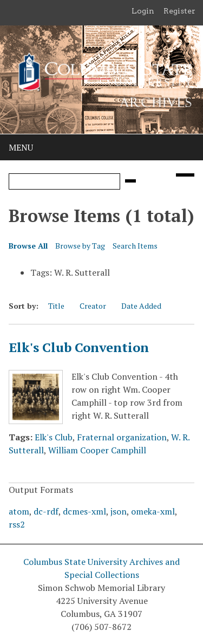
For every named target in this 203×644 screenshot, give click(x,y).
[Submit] (130, 181)
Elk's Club (54, 437)
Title (56, 306)
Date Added (141, 306)
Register (179, 11)
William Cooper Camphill (97, 450)
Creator (93, 306)
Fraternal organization (122, 437)
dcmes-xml (84, 511)
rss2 (17, 524)
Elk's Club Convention (79, 347)
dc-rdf (46, 511)
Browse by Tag (80, 246)
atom (19, 511)
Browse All (28, 246)
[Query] (64, 181)
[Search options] (185, 175)
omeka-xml (153, 511)
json (119, 511)
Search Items (135, 246)
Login (143, 11)
